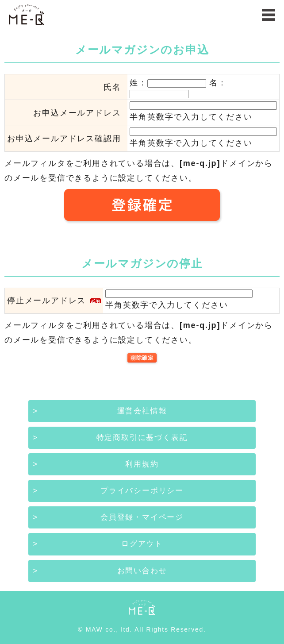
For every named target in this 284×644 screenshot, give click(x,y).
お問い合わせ (142, 571)
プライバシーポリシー (142, 491)
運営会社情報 (142, 411)
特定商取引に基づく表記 (142, 438)
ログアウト (142, 544)
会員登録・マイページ (142, 517)
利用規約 (142, 464)
